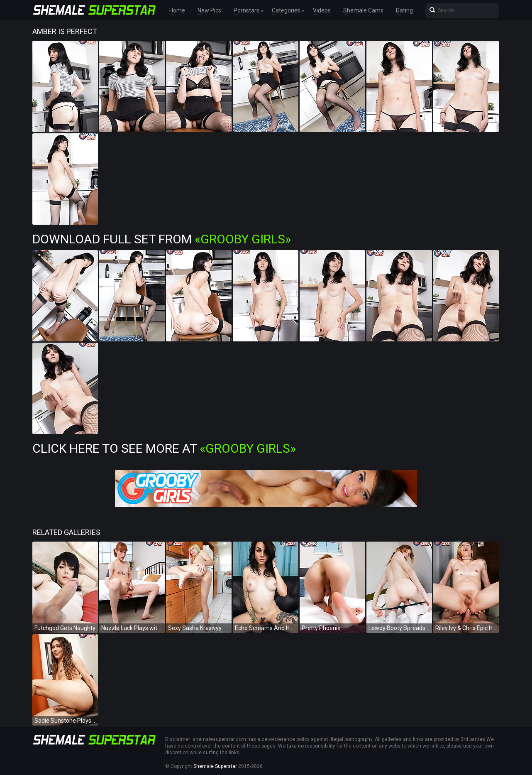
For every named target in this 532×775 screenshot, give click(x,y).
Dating (404, 10)
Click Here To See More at (164, 448)
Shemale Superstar (215, 766)
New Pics (209, 10)
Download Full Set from (162, 239)
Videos (322, 10)
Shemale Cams (363, 10)
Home (177, 10)
